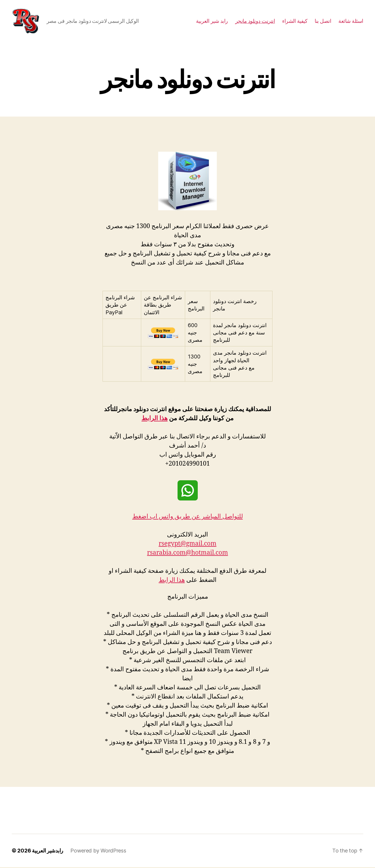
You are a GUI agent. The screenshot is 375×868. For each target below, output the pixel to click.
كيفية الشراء (295, 21)
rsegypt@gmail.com (187, 545)
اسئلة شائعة (351, 21)
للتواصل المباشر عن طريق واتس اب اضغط (188, 517)
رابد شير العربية (212, 21)
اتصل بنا (323, 21)
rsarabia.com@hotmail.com (187, 554)
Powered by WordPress (98, 851)
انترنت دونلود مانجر (255, 21)
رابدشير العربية (48, 851)
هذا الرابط (155, 419)
